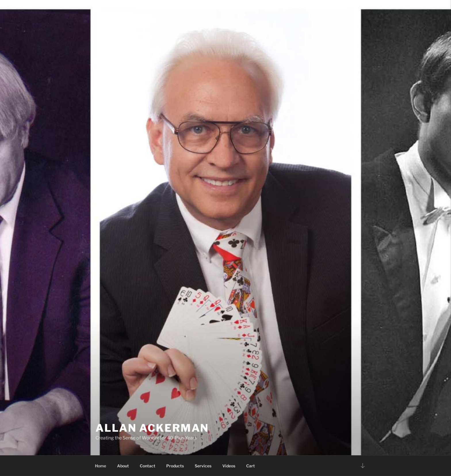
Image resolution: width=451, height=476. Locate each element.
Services (203, 466)
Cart (251, 466)
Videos (229, 466)
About (123, 466)
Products (175, 466)
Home (101, 466)
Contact (148, 466)
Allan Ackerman (152, 428)
